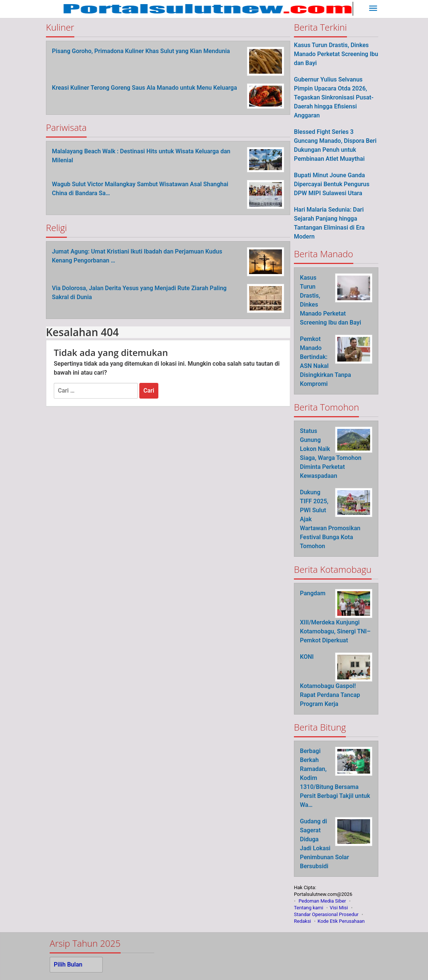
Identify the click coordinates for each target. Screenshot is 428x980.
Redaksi (303, 921)
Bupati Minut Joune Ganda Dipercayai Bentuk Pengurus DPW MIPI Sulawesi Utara (332, 184)
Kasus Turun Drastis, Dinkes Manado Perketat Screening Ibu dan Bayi (336, 54)
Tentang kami (308, 908)
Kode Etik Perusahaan (341, 921)
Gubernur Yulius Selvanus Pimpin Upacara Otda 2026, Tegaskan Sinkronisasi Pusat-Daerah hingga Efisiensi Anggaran (334, 97)
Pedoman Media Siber (322, 901)
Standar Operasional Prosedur (326, 914)
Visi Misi (339, 908)
